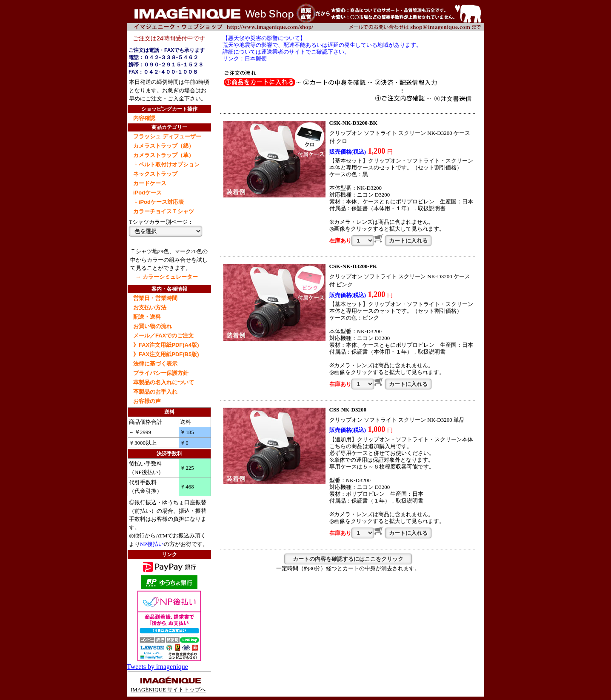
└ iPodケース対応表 (158, 202)
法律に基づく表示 (155, 364)
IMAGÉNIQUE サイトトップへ (168, 687)
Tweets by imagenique (157, 667)
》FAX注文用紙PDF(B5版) (166, 354)
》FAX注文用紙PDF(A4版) (166, 345)
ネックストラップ (155, 174)
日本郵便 (256, 59)
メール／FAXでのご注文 (163, 336)
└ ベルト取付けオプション (166, 164)
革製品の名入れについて (164, 382)
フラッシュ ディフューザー (167, 136)
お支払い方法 (150, 307)
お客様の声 (147, 401)
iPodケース (147, 193)
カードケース (150, 183)
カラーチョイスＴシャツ (164, 211)
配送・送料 (147, 317)
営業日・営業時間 (155, 298)
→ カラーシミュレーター (167, 277)
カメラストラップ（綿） (164, 146)
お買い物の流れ (153, 326)
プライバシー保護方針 (161, 373)
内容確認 (144, 118)
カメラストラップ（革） (164, 155)
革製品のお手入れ (155, 392)
